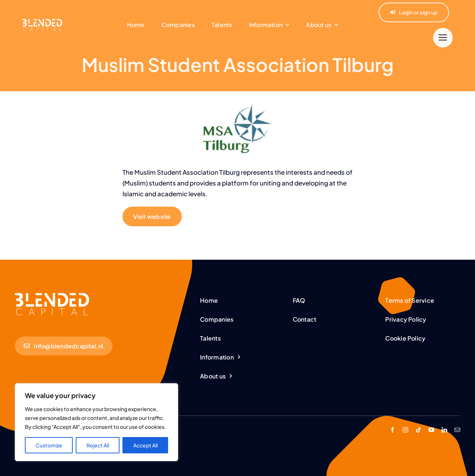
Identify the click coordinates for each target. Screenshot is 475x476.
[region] (96, 422)
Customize (49, 445)
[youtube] (431, 430)
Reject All (98, 445)
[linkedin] (444, 430)
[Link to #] (443, 38)
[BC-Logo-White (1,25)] (52, 296)
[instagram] (405, 430)
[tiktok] (418, 430)
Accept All (145, 445)
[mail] (457, 430)
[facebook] (392, 430)
